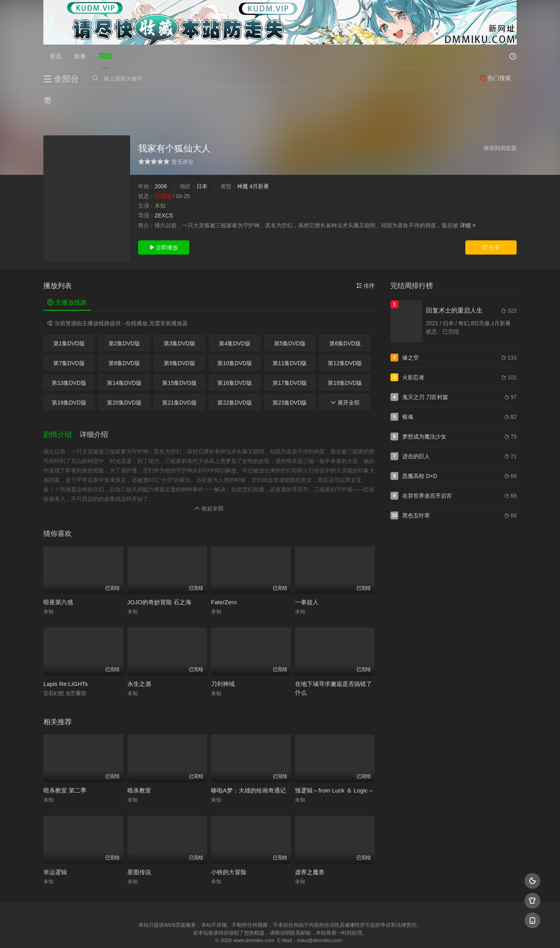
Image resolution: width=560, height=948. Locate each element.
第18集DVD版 (345, 359)
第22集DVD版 (234, 379)
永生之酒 (139, 660)
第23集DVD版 (290, 379)
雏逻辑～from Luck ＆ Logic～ (334, 767)
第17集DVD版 (290, 359)
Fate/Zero (224, 578)
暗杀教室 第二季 (65, 767)
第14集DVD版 (124, 359)
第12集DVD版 (345, 339)
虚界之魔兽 (310, 848)
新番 (80, 56)
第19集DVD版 (69, 379)
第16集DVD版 (234, 359)
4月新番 (259, 163)
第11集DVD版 (290, 339)
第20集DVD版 (124, 379)
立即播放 (164, 224)
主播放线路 (67, 279)
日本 (202, 163)
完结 (105, 56)
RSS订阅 (184, 932)
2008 (161, 163)
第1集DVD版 (69, 320)
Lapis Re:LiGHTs (66, 660)
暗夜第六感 (58, 578)
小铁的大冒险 (229, 848)
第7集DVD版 (69, 339)
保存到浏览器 (500, 124)
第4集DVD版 (234, 320)
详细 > (468, 201)
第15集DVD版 (179, 359)
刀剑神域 (223, 660)
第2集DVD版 (124, 320)
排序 (366, 262)
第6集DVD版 (345, 320)
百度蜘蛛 (217, 932)
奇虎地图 (312, 932)
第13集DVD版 (69, 359)
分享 (491, 224)
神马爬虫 (248, 932)
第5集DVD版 (290, 320)
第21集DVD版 (179, 379)
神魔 (243, 163)
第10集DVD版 (234, 339)
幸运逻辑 (55, 848)
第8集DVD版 (124, 339)
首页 (56, 56)
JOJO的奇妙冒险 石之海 (160, 578)
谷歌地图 (344, 932)
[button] (62, 411)
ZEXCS (164, 192)
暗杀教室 (139, 767)
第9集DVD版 (179, 339)
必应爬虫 (376, 932)
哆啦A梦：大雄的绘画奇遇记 (248, 767)
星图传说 (139, 848)
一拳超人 (307, 578)
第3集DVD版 (179, 320)
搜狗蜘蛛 (280, 932)
